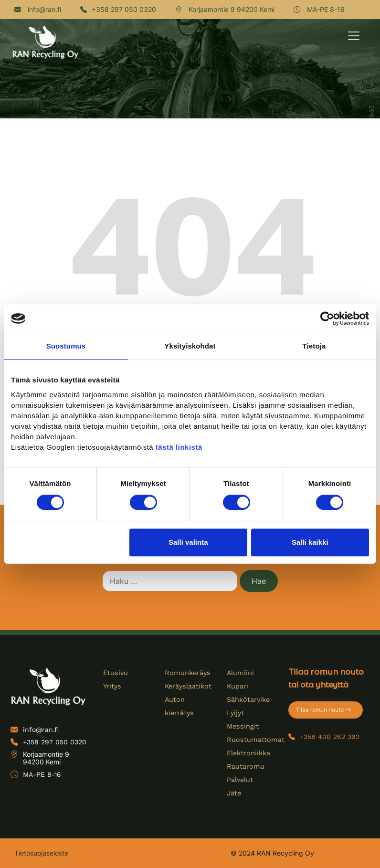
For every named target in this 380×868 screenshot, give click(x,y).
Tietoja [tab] (314, 346)
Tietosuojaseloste (41, 853)
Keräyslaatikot (188, 686)
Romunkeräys (187, 673)
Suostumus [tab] (66, 346)
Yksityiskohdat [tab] (190, 346)
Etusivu (115, 673)
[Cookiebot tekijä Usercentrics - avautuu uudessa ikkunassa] (327, 318)
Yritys (112, 686)
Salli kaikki (310, 542)
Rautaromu (245, 766)
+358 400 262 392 (324, 737)
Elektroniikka (248, 753)
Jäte (234, 793)
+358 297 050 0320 (118, 9)
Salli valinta (188, 542)
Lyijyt (235, 713)
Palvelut (240, 780)
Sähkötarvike (248, 699)
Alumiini (240, 673)
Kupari (237, 686)
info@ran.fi (38, 9)
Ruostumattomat (254, 740)
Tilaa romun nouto (323, 710)
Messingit (242, 726)
